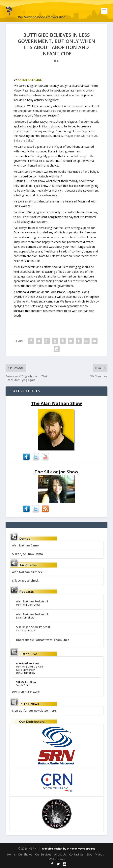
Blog (89, 854)
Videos (100, 854)
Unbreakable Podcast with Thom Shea (43, 640)
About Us (60, 854)
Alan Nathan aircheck (27, 572)
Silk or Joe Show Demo (28, 554)
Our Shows (25, 854)
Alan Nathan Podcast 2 (32, 614)
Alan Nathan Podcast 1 (32, 601)
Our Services (43, 854)
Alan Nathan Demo (25, 545)
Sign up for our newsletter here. (34, 710)
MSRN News (57, 859)
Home (11, 854)
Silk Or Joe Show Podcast (33, 627)
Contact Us (76, 854)
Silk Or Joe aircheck (25, 580)
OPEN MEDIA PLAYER (26, 692)
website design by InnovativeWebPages (69, 849)
